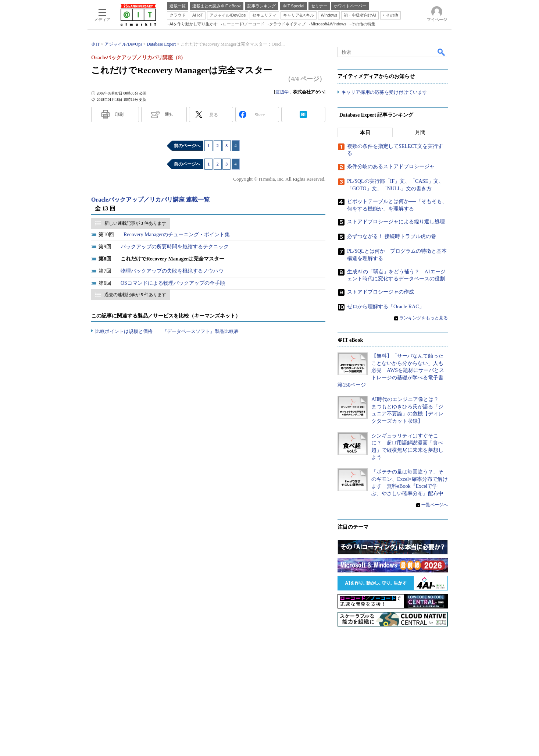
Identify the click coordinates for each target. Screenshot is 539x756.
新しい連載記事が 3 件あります (135, 223)
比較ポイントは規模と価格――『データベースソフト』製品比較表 (167, 331)
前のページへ (187, 146)
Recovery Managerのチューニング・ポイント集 (177, 235)
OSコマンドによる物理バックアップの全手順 (173, 283)
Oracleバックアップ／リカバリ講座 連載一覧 (150, 200)
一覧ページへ (435, 505)
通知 (169, 114)
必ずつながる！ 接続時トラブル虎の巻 (392, 236)
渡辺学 (282, 92)
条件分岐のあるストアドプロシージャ (391, 166)
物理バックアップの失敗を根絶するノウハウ (172, 271)
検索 (442, 52)
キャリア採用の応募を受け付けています (384, 92)
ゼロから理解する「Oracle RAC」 (386, 307)
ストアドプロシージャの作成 (381, 292)
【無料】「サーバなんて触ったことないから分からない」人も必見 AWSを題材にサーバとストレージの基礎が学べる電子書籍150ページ (391, 370)
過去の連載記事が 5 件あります (135, 295)
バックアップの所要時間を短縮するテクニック (175, 247)
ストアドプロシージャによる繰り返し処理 (396, 222)
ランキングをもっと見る (424, 318)
